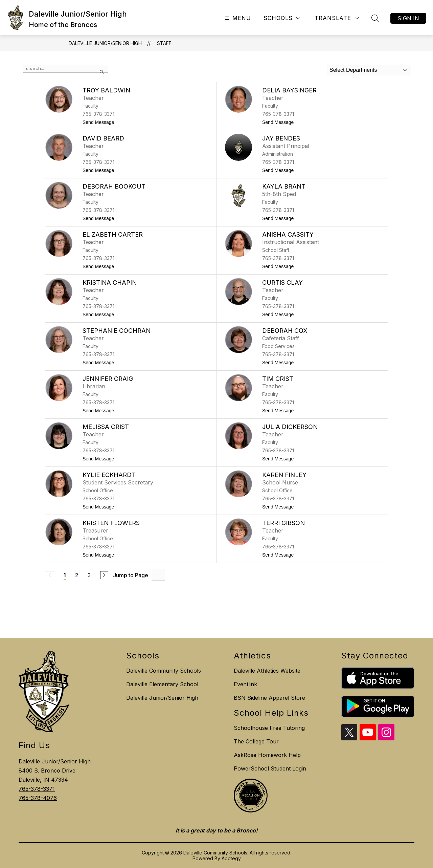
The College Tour (256, 741)
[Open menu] (237, 18)
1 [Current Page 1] (65, 575)
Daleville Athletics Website (267, 671)
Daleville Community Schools (164, 671)
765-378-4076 (38, 798)
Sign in (408, 18)
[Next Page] (104, 575)
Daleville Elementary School (162, 684)
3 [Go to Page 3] (89, 575)
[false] (66, 69)
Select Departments (353, 70)
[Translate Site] (337, 18)
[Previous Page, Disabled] (50, 575)
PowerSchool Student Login (270, 768)
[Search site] (375, 18)
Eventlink (245, 684)
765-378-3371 (37, 789)
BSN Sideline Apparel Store (269, 698)
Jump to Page (131, 575)
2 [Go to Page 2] (77, 575)
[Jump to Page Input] (158, 575)
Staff (164, 43)
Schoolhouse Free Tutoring (269, 728)
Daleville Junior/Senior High (105, 43)
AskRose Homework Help (267, 755)
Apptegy (231, 858)
